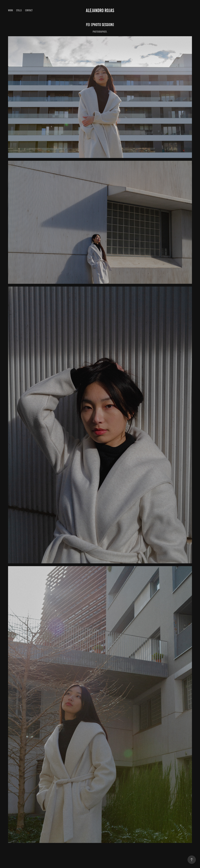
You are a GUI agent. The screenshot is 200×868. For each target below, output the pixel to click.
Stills (19, 10)
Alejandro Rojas (100, 10)
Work (10, 10)
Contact (29, 10)
